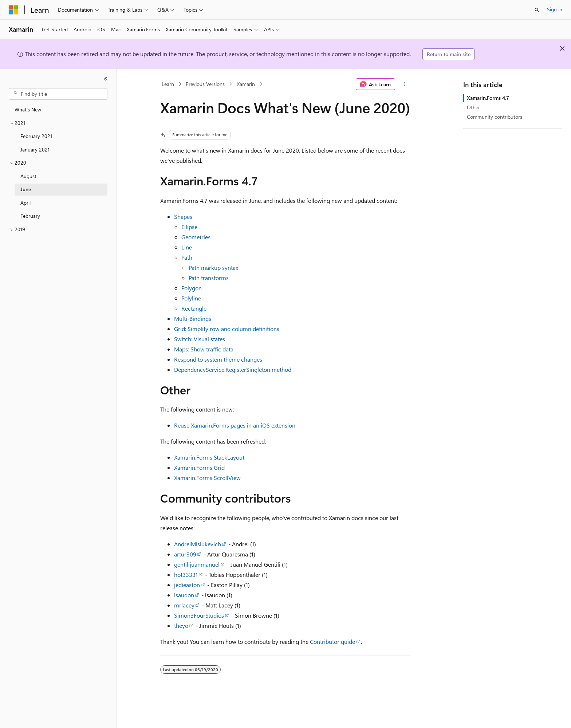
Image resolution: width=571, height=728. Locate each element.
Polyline (191, 298)
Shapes (183, 217)
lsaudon (184, 595)
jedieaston (187, 585)
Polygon (192, 288)
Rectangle (194, 308)
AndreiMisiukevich (198, 544)
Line (187, 247)
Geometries (196, 237)
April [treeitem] (25, 203)
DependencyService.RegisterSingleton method (233, 369)
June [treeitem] (26, 189)
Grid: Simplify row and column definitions (227, 329)
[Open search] (537, 10)
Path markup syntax (213, 267)
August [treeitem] (28, 176)
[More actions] (404, 84)
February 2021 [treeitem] (36, 136)
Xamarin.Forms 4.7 (488, 98)
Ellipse (189, 227)
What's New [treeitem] (28, 109)
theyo (181, 625)
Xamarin (246, 84)
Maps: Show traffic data (204, 349)
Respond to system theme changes (218, 359)
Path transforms (209, 278)
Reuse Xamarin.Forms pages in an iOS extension (235, 425)
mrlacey (184, 605)
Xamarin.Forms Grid (199, 467)
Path (187, 257)
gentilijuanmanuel (197, 564)
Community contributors (495, 117)
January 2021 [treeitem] (35, 149)
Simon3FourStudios (199, 615)
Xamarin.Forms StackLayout (209, 457)
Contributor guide (332, 642)
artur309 (185, 554)
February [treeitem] (30, 216)
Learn (168, 84)
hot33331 (186, 574)
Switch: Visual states (200, 339)
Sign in (555, 9)
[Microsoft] (13, 10)
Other (473, 107)
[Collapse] (106, 79)
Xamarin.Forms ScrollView (207, 478)
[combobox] (58, 94)
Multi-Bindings (193, 318)
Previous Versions (205, 84)
